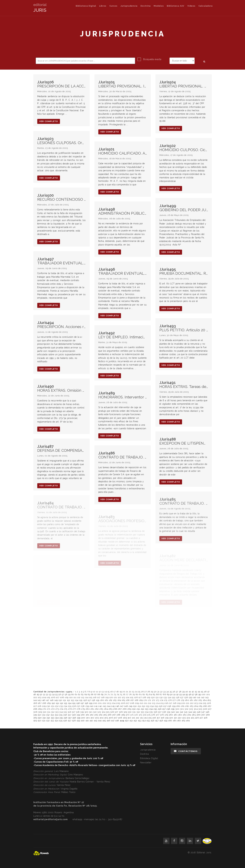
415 (150, 718)
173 (158, 700)
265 (200, 706)
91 (175, 694)
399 (79, 718)
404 (102, 718)
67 (95, 694)
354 (57, 715)
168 (137, 700)
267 (209, 706)
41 (190, 692)
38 (180, 692)
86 (157, 694)
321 (91, 712)
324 (104, 712)
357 (70, 715)
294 (151, 709)
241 (96, 706)
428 (206, 718)
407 (115, 718)
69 (102, 694)
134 (169, 697)
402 (92, 718)
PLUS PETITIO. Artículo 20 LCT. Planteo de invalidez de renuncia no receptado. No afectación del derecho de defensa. (184, 328)
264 (196, 706)
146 (43, 700)
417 (158, 718)
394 (57, 718)
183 (200, 700)
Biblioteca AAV (176, 6)
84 (151, 694)
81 (140, 694)
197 (82, 703)
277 (74, 709)
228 (40, 706)
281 (92, 709)
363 (96, 715)
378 (162, 715)
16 (111, 692)
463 (183, 721)
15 (108, 692)
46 (205, 692)
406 (111, 718)
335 (151, 712)
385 (194, 715)
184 (205, 700)
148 (52, 700)
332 (138, 712)
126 (136, 697)
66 (92, 694)
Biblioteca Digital (86, 6)
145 (39, 700)
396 (65, 718)
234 (65, 706)
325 (108, 712)
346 (199, 712)
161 (106, 700)
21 (127, 692)
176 (170, 700)
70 (106, 694)
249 (130, 706)
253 (148, 706)
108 (62, 697)
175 (166, 700)
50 (41, 694)
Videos (191, 6)
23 (133, 692)
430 (40, 721)
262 (187, 706)
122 (119, 697)
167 (132, 700)
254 (152, 706)
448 (117, 721)
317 (74, 712)
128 (144, 697)
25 (139, 692)
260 (178, 706)
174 (162, 700)
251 (139, 706)
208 (132, 703)
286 (115, 709)
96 (190, 694)
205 (118, 703)
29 (152, 692)
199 (91, 703)
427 (201, 718)
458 (161, 721)
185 (209, 700)
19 (121, 692)
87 (161, 694)
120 (111, 697)
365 (105, 715)
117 (99, 697)
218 (175, 703)
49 (38, 694)
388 (208, 715)
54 (53, 694)
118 (103, 697)
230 (48, 706)
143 (207, 697)
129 (149, 697)
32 (161, 692)
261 (183, 706)
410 (129, 718)
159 (98, 700)
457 (157, 721)
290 (134, 709)
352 (48, 715)
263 (192, 706)
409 (125, 718)
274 (61, 709)
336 (155, 712)
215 (162, 703)
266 (205, 706)
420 (171, 718)
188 (44, 703)
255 (156, 706)
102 (35, 697)
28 (149, 692)
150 (60, 700)
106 (53, 697)
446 (108, 721)
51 (44, 694)
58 (66, 694)
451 (131, 721)
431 (44, 721)
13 (103, 692)
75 (121, 694)
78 (130, 694)
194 (70, 703)
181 (192, 700)
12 (100, 692)
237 (78, 706)
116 (95, 697)
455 (148, 721)
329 (125, 712)
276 (70, 709)
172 (154, 700)
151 (64, 700)
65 (89, 694)
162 (111, 700)
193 (66, 703)
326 (112, 712)
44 (199, 692)
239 (87, 706)
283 (101, 709)
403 (97, 718)
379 (166, 715)
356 (65, 715)
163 (115, 700)
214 (158, 703)
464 (188, 721)
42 (193, 692)
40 (187, 692)
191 (58, 703)
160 (102, 700)
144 (35, 700)
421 (176, 718)
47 (208, 692)
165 (123, 700)
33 (164, 692)
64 (86, 694)
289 (129, 709)
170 (145, 700)
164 (119, 700)
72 (112, 694)
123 (124, 697)
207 (128, 703)
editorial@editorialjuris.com (51, 819)
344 (190, 712)
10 (94, 692)
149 (56, 700)
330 (130, 712)
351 (44, 715)
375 (149, 715)
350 (40, 715)
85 (154, 694)
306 (205, 709)
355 (61, 715)
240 (92, 706)
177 (174, 700)
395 (61, 718)
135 (173, 697)
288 (125, 709)
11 (97, 692)
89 (168, 694)
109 (67, 697)
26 (142, 692)
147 (47, 700)
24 (136, 692)
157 (89, 700)
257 (165, 706)
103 (40, 697)
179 (183, 700)
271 (49, 709)
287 (120, 709)
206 (123, 703)
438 (74, 721)
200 (95, 703)
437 (70, 721)
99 (200, 694)
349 (35, 715)
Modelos (159, 6)
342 (182, 712)
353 (52, 715)
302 (187, 709)
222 (192, 703)
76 (124, 694)
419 (167, 718)
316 (69, 712)
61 (76, 694)
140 (195, 697)
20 (124, 692)
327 (116, 712)
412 (138, 718)
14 (106, 692)
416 (154, 718)
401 (88, 718)
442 (91, 721)
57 (63, 694)
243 (104, 706)
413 (142, 718)
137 (182, 697)
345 (194, 712)
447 (113, 721)
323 (99, 712)
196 (78, 703)
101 (208, 694)
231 (53, 706)
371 (132, 715)
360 (83, 715)
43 (196, 692)
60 (73, 694)
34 (168, 692)
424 (188, 718)
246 (117, 706)
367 (114, 715)
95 (187, 694)
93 (181, 694)
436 (65, 721)
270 (44, 709)
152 (69, 700)
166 (128, 700)
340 (173, 712)
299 (173, 709)
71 (109, 694)
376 (153, 715)
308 (35, 712)
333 (143, 712)
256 (161, 706)
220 (183, 703)
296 (160, 709)
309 (40, 712)
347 (203, 712)
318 (78, 712)
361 (87, 715)
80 (137, 694)
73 (115, 694)
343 (186, 712)
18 (118, 692)
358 (74, 715)
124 (128, 697)
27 (146, 692)
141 (199, 697)
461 (175, 721)
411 (134, 718)
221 (188, 703)
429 (35, 721)
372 (136, 715)
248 (126, 706)
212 (150, 703)
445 (104, 721)
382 (180, 715)
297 (164, 709)
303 (191, 709)
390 (40, 718)
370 (128, 715)
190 (53, 703)
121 (115, 697)
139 (190, 697)
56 (60, 694)
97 (193, 694)
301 (182, 709)
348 (208, 712)
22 (130, 692)
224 (200, 703)
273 (57, 709)
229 (44, 706)
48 (35, 694)
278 (79, 709)
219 (179, 703)
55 (56, 694)
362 (92, 715)
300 (177, 709)
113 (83, 697)
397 (70, 718)
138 (186, 697)
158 (93, 700)
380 (171, 715)
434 (57, 721)
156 (85, 700)
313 (57, 712)
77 (127, 694)
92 (178, 694)
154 (77, 700)
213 (154, 703)
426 (197, 718)
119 (107, 697)
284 (106, 709)
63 (82, 694)
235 (70, 706)
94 (184, 694)
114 (87, 697)
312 (53, 712)
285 (111, 709)
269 (40, 709)
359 (78, 715)
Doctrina (146, 6)
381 (176, 715)
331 (134, 712)
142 (203, 697)
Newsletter (146, 763)
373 (141, 715)
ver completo (49, 121)
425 (193, 718)
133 (165, 697)
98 (196, 694)
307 (210, 709)
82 (144, 694)
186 (35, 703)
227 (35, 706)
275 (66, 709)
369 (123, 715)
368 (119, 715)
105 (48, 697)
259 (174, 706)
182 (196, 700)
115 (91, 697)
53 (50, 694)
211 (146, 703)
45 (202, 692)
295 (155, 709)
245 (113, 706)
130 (153, 697)
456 (152, 721)
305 (200, 709)
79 (134, 694)
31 (158, 692)
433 (52, 721)
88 (164, 694)
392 (48, 718)
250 (135, 706)
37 (177, 692)
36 (174, 692)
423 (184, 718)
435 (61, 721)
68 (99, 694)
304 (196, 709)
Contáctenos (186, 751)
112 (79, 697)
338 (164, 712)
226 (209, 703)
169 (141, 700)
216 (166, 703)
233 (61, 706)
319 (82, 712)
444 (100, 721)
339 (169, 712)
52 (47, 694)
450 (127, 721)
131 (157, 697)
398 (74, 718)
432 (48, 721)
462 (179, 721)
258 (169, 706)
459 (166, 721)
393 (53, 718)
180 (187, 700)
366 (110, 715)
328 (121, 712)
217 (170, 703)
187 (40, 703)
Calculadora (206, 6)
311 (49, 712)
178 (178, 700)
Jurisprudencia (129, 6)
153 (73, 700)
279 (83, 709)
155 (81, 700)
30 (155, 692)
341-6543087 (115, 819)
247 (122, 706)
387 (203, 715)
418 (163, 718)
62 (79, 694)
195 (74, 703)
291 (138, 709)
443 (96, 721)
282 (97, 709)
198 (87, 703)
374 (145, 715)
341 (177, 712)
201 (100, 703)
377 (158, 715)
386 (199, 715)
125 (132, 697)
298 (168, 709)
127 (140, 697)
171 (149, 700)
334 (147, 712)
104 (44, 697)
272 (53, 709)
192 (62, 703)
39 (183, 692)
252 (143, 706)
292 (143, 709)
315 (65, 712)
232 (57, 706)
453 (140, 721)
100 (204, 694)
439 (78, 721)
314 (61, 712)
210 (142, 703)
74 (118, 694)
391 (44, 718)
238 (83, 706)
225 (205, 703)
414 (146, 718)
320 (86, 712)
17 (114, 692)
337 (160, 712)
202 (104, 703)
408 (120, 718)
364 (101, 715)
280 (88, 709)
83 (147, 694)
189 (49, 703)
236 (74, 706)
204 (114, 703)
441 (87, 721)
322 (95, 712)
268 (35, 709)
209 (137, 703)
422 (180, 718)
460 (170, 721)
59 (69, 694)
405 (106, 718)
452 (135, 721)
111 (75, 697)
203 (109, 703)
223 (196, 703)
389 (35, 718)
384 (189, 715)
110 (71, 697)
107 (57, 697)
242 (100, 706)
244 (109, 706)
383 (185, 715)
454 (144, 721)
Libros (103, 6)
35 (171, 692)
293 (147, 709)
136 (178, 697)
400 (83, 718)
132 (161, 697)
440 (83, 721)
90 (171, 694)
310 (45, 712)
